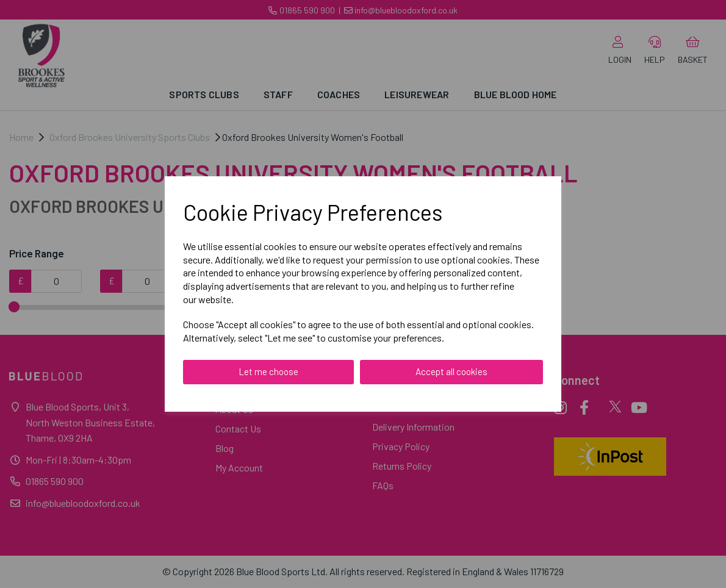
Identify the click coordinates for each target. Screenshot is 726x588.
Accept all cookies (451, 371)
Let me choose (268, 371)
